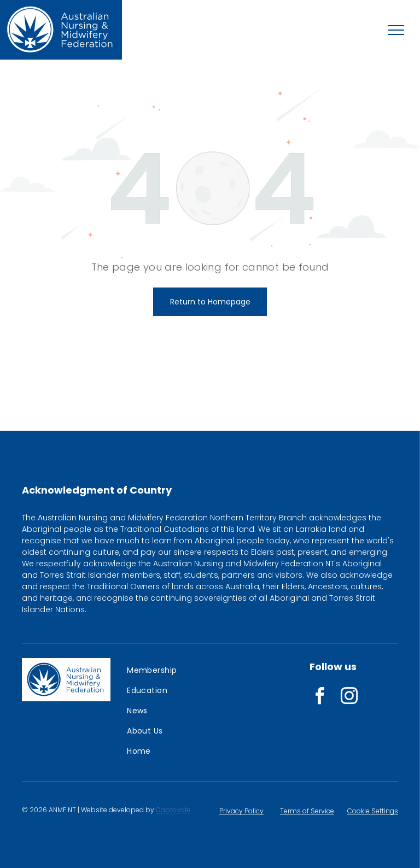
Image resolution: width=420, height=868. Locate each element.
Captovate (173, 810)
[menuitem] (163, 670)
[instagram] (349, 698)
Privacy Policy (241, 811)
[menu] (396, 30)
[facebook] (319, 698)
